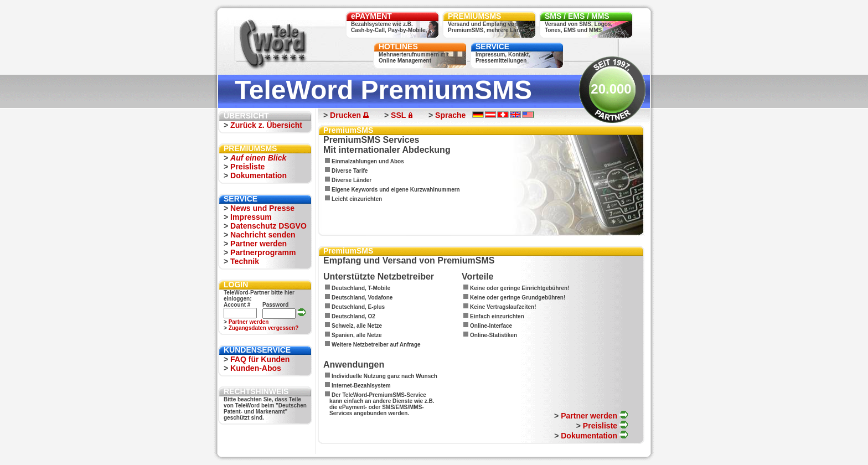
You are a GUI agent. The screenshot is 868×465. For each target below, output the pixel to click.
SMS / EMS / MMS (577, 16)
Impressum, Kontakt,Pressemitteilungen (503, 58)
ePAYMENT (371, 16)
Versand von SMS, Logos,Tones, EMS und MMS (578, 27)
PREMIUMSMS (474, 16)
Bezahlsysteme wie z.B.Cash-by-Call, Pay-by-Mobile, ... (392, 27)
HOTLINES (398, 46)
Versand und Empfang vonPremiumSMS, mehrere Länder (488, 27)
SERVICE (492, 46)
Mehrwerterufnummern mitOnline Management (414, 58)
